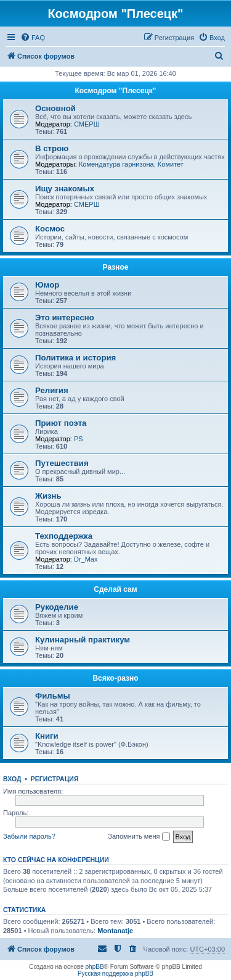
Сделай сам (115, 589)
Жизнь (48, 496)
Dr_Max (86, 559)
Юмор (47, 285)
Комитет (171, 164)
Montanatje (115, 931)
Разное (116, 267)
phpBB (95, 967)
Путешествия (62, 463)
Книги (47, 736)
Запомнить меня (139, 837)
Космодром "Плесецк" (115, 91)
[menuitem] (33, 38)
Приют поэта (61, 423)
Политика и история (75, 358)
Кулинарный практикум (83, 640)
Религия (52, 390)
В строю (52, 148)
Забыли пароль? (29, 836)
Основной (55, 108)
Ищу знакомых (65, 189)
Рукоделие (57, 607)
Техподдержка (64, 536)
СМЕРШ (87, 124)
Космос (50, 229)
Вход (12, 779)
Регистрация (55, 779)
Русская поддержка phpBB (115, 974)
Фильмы (53, 696)
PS (79, 439)
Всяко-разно (115, 678)
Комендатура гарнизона (116, 164)
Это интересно (65, 318)
